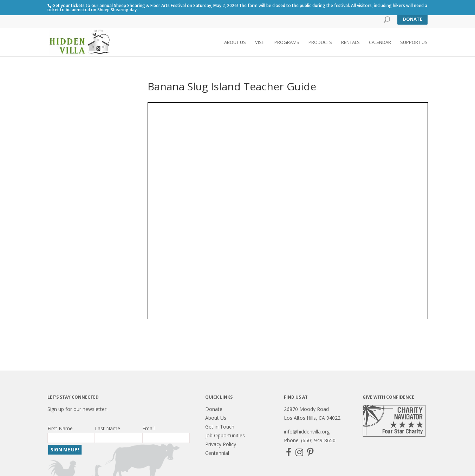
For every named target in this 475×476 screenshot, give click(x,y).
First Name (60, 428)
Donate (412, 19)
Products (320, 43)
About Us (235, 43)
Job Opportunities (225, 435)
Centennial (217, 453)
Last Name (108, 428)
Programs (287, 43)
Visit (260, 43)
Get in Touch (220, 427)
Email (148, 428)
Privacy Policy (221, 444)
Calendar (380, 43)
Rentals (350, 43)
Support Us (414, 43)
